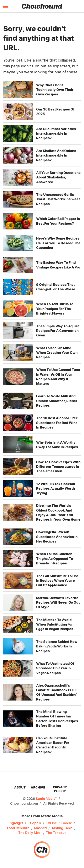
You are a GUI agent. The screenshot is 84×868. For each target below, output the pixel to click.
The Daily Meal (30, 833)
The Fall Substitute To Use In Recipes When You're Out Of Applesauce (57, 581)
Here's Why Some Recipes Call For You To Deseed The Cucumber (58, 243)
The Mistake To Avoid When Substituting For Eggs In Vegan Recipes (55, 624)
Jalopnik (34, 823)
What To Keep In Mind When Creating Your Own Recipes (57, 353)
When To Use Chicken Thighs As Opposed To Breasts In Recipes (55, 559)
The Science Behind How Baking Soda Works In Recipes (57, 646)
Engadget (15, 823)
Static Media (46, 799)
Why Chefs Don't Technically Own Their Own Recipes (55, 90)
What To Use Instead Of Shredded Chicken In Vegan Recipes (55, 668)
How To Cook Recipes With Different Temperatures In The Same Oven (58, 467)
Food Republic (18, 828)
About (20, 787)
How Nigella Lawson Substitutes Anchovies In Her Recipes (57, 537)
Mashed (40, 828)
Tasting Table (62, 828)
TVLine (51, 823)
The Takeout (56, 833)
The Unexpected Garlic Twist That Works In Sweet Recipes (58, 199)
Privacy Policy (60, 789)
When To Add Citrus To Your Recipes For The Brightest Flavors (55, 309)
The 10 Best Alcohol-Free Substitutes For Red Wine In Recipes (57, 423)
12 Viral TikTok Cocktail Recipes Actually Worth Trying (56, 489)
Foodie (67, 823)
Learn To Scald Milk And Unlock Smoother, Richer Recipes (57, 401)
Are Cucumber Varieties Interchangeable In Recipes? (56, 134)
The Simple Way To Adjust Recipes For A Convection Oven (57, 331)
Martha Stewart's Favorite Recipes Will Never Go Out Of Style (58, 603)
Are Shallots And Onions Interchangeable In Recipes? (56, 155)
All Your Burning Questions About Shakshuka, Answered (58, 177)
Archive (38, 787)
